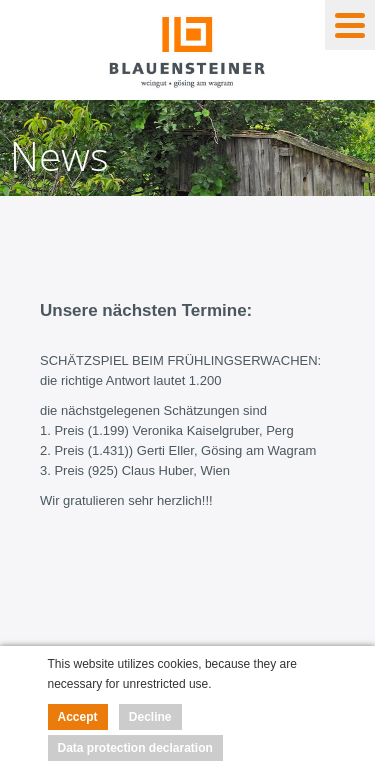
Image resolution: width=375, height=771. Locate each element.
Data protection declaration (135, 748)
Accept (78, 717)
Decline (150, 717)
